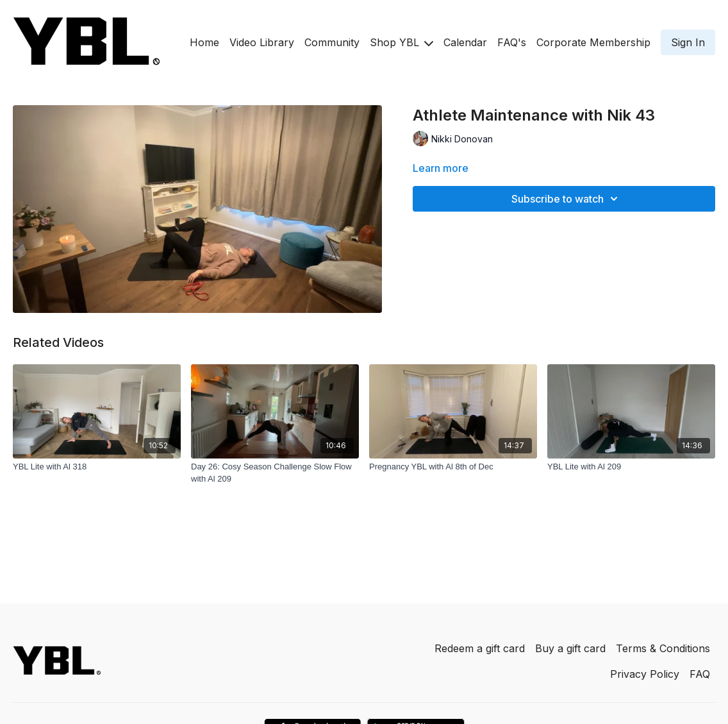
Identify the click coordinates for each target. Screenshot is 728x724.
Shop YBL (401, 42)
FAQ (700, 674)
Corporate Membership (593, 42)
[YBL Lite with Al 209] (631, 467)
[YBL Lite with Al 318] (97, 467)
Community (332, 42)
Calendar (465, 42)
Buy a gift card (570, 648)
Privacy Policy (645, 674)
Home (204, 42)
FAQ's (512, 42)
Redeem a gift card (480, 648)
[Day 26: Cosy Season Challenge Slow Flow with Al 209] (275, 473)
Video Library (262, 42)
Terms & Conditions (663, 648)
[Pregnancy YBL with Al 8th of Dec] (453, 467)
